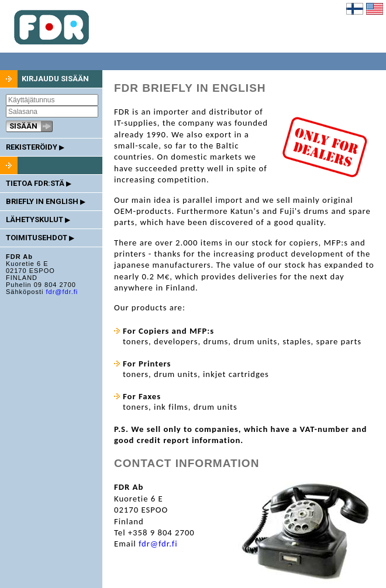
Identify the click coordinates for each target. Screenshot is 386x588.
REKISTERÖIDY (35, 147)
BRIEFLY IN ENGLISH (45, 201)
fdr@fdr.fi (62, 292)
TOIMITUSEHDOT (40, 238)
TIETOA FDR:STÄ (38, 183)
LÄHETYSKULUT (38, 219)
